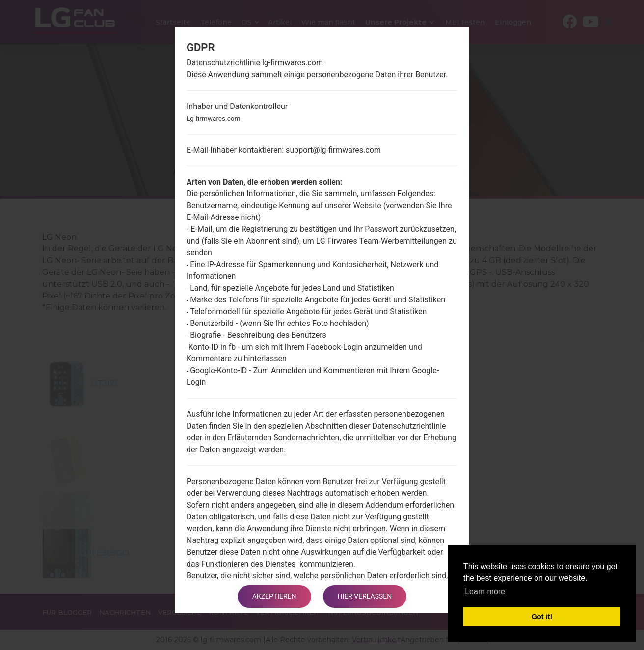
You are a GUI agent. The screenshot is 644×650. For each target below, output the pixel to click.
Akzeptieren (274, 596)
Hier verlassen (365, 596)
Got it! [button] (542, 617)
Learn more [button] (485, 591)
